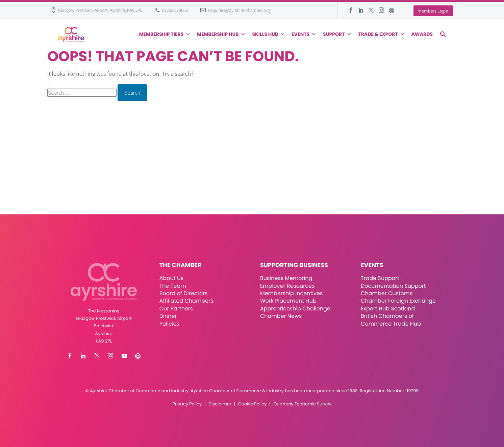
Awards (422, 34)
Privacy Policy (187, 404)
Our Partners (176, 309)
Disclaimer (220, 404)
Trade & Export (381, 34)
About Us (171, 278)
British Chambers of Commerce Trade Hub (391, 320)
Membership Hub (221, 34)
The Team (173, 286)
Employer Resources (287, 286)
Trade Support (380, 278)
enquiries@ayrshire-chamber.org (239, 10)
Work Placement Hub (288, 301)
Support (337, 34)
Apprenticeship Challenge (295, 309)
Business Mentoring (286, 278)
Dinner (168, 316)
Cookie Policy (252, 404)
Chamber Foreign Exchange (398, 301)
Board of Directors (184, 293)
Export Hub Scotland (388, 309)
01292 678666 (175, 10)
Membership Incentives (292, 293)
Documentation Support (393, 286)
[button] (443, 34)
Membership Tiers (165, 34)
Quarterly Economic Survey (302, 404)
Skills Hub (269, 34)
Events (304, 34)
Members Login (433, 11)
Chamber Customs (387, 293)
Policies (169, 324)
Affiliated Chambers (186, 301)
